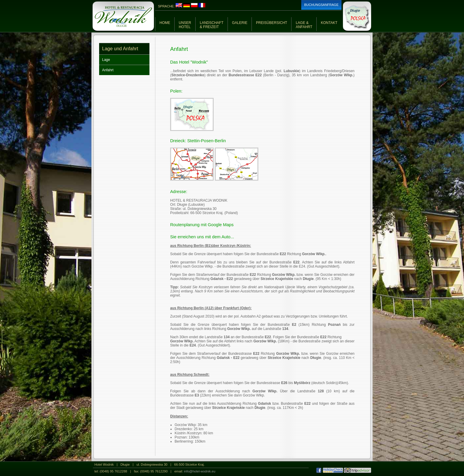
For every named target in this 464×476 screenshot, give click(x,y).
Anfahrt (108, 70)
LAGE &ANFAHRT (304, 25)
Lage (106, 60)
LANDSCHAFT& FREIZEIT (212, 25)
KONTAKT (329, 23)
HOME (165, 23)
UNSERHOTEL (185, 25)
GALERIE (240, 23)
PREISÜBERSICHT (272, 23)
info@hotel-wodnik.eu (200, 471)
